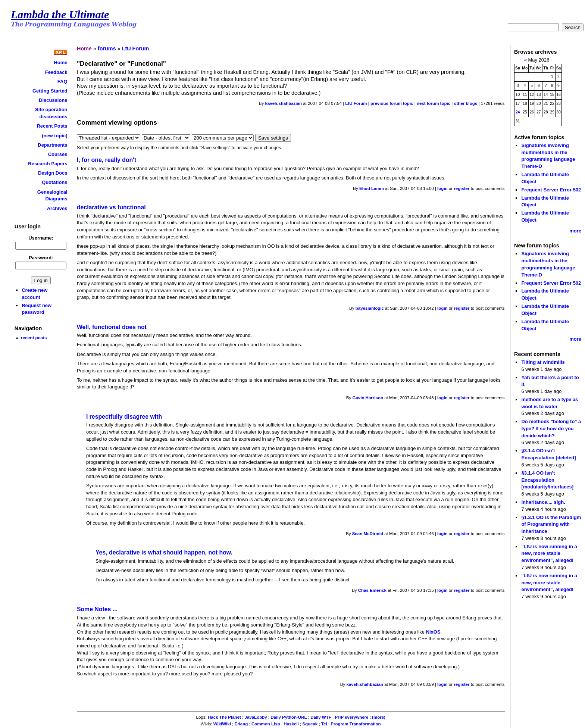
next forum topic (434, 103)
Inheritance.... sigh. (543, 502)
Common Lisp (266, 724)
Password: (41, 258)
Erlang (241, 724)
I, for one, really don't (107, 160)
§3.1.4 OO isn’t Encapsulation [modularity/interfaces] (547, 480)
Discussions (53, 100)
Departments (52, 145)
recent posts (34, 338)
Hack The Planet (224, 717)
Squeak (310, 724)
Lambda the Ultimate (60, 15)
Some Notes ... (97, 609)
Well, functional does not (112, 327)
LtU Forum (136, 49)
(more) (379, 717)
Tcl (324, 724)
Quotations (54, 182)
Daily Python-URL (289, 717)
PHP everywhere (351, 717)
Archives (57, 208)
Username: (41, 238)
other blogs (465, 103)
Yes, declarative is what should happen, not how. (164, 552)
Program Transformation (356, 724)
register (462, 188)
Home (60, 63)
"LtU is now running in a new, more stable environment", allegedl (549, 553)
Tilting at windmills (543, 362)
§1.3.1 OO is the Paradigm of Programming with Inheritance (551, 524)
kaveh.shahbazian (283, 103)
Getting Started (50, 91)
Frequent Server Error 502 (551, 190)
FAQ (62, 82)
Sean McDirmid (368, 534)
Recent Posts (52, 126)
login (442, 188)
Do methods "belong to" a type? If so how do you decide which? (551, 428)
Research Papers (48, 164)
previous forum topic (392, 103)
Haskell (291, 724)
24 (518, 112)
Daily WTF (321, 717)
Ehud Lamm (372, 188)
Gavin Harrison (368, 398)
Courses (58, 154)
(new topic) (54, 136)
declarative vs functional (111, 207)
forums (107, 49)
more (575, 231)
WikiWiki (222, 724)
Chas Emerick (372, 590)
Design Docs (53, 173)
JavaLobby (256, 717)
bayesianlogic (370, 308)
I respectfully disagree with (124, 417)
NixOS (433, 632)
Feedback (56, 72)
